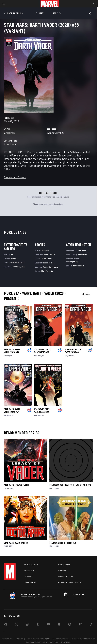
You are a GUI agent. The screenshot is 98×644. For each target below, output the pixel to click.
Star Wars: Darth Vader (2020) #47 (12, 411)
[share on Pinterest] (70, 625)
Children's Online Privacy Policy (83, 639)
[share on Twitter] (16, 625)
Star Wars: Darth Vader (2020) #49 (42, 351)
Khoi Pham (10, 144)
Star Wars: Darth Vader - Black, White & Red (70, 485)
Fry (8, 356)
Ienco (40, 356)
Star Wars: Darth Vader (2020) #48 (73, 351)
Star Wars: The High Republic (63, 543)
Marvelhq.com (65, 577)
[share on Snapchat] (59, 625)
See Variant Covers (15, 177)
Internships (30, 582)
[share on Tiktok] (91, 625)
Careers (28, 577)
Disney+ (62, 571)
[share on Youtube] (48, 625)
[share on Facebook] (6, 625)
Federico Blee (49, 263)
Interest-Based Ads (50, 642)
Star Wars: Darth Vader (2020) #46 (42, 411)
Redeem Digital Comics (70, 582)
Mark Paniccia (47, 271)
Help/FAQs (29, 571)
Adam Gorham (55, 133)
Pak (5, 356)
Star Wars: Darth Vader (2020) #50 (12, 351)
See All (86, 295)
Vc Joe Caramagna (51, 267)
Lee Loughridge (72, 262)
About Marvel (31, 565)
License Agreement (33, 642)
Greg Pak (9, 133)
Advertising (64, 565)
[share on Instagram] (27, 625)
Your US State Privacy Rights (39, 639)
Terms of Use (7, 639)
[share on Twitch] (80, 625)
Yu (11, 356)
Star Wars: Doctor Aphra (16, 543)
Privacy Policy (20, 639)
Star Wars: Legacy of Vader (17, 485)
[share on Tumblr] (38, 625)
